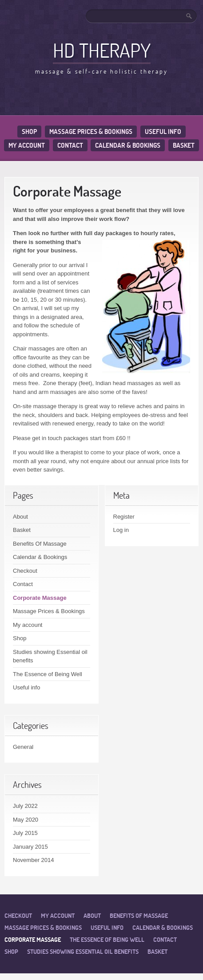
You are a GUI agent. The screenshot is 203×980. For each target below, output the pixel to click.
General (23, 747)
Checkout (25, 571)
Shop (29, 132)
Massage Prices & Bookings (91, 132)
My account (27, 145)
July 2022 (25, 806)
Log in (121, 530)
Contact (70, 145)
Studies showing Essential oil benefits (83, 952)
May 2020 (26, 820)
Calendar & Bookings (128, 145)
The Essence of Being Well (48, 674)
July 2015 (25, 833)
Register (124, 517)
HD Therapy (102, 50)
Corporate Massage (40, 598)
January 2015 (30, 847)
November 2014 (34, 860)
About (20, 517)
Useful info (163, 132)
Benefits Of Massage (40, 544)
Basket (184, 145)
